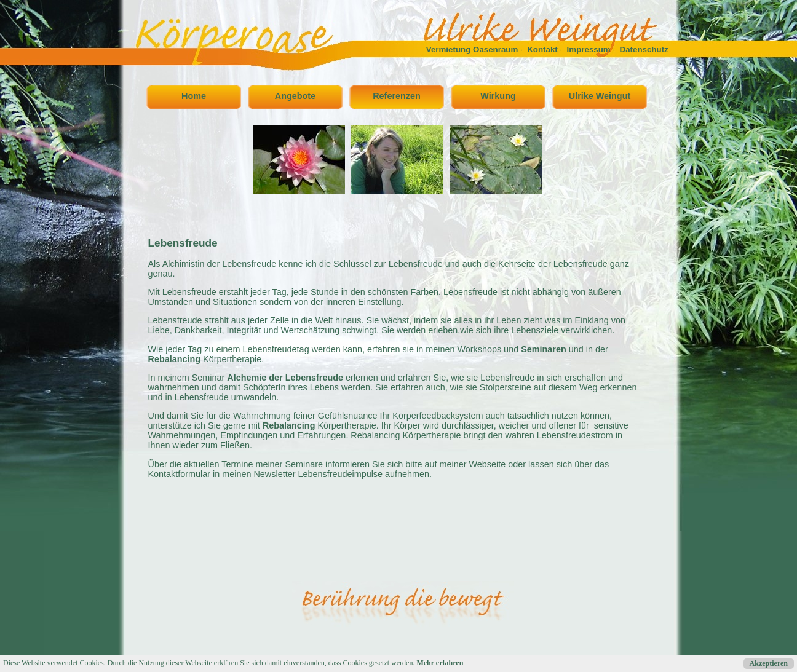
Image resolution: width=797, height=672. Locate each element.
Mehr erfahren (440, 663)
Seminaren (544, 349)
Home (194, 96)
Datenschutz (644, 49)
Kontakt (542, 49)
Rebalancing (175, 359)
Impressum (589, 49)
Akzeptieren (769, 663)
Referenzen (397, 96)
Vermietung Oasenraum (472, 49)
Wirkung (498, 96)
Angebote (295, 96)
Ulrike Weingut (600, 96)
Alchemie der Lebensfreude (285, 378)
